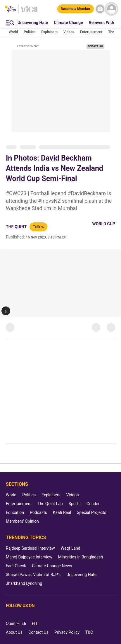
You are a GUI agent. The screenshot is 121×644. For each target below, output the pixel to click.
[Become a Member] (76, 9)
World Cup (104, 224)
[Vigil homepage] (31, 12)
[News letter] (100, 9)
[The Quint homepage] (11, 10)
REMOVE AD (95, 46)
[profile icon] (112, 9)
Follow (38, 227)
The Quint (16, 227)
